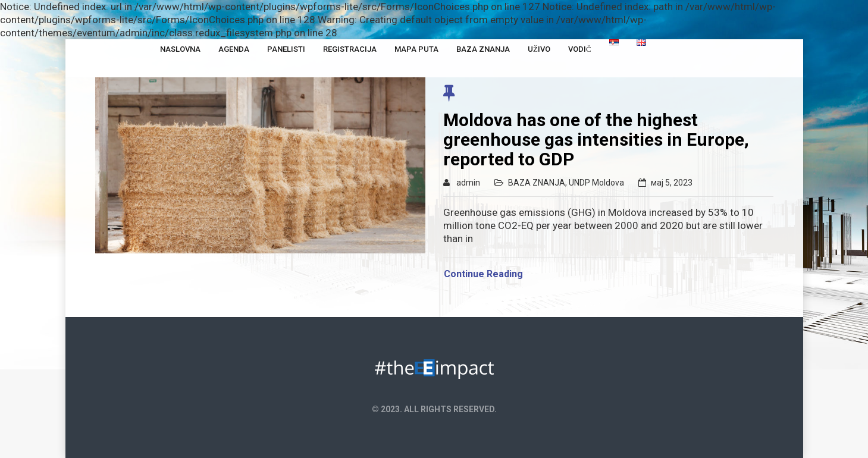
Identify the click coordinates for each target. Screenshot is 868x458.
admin (468, 183)
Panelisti (286, 49)
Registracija (350, 49)
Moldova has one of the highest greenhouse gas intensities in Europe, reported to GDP (596, 139)
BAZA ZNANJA (537, 183)
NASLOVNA (180, 49)
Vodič (580, 49)
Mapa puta (416, 49)
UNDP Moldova (596, 183)
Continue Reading (483, 274)
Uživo (539, 49)
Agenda (234, 49)
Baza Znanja (483, 49)
